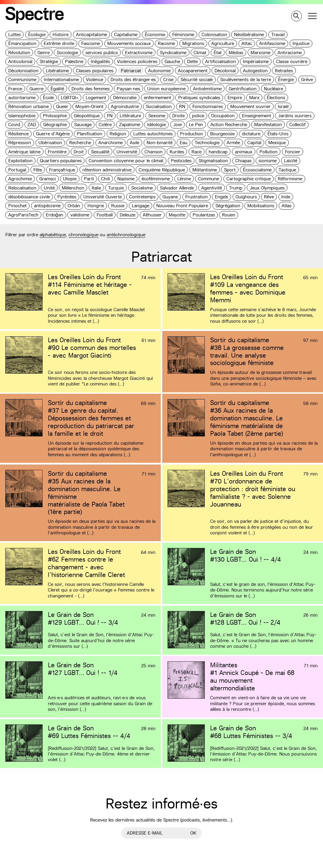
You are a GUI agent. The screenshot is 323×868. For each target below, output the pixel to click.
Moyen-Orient (89, 106)
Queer (62, 106)
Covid (14, 124)
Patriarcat (131, 71)
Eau (184, 143)
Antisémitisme (207, 89)
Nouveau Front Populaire (182, 206)
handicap (218, 152)
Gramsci (48, 179)
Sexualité (100, 152)
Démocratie (125, 98)
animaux (244, 152)
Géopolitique (87, 116)
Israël (283, 106)
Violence (95, 79)
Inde (286, 197)
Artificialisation (220, 61)
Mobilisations (261, 206)
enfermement (158, 98)
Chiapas (243, 161)
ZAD (32, 124)
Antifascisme (272, 43)
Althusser (152, 215)
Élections (276, 98)
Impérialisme (256, 61)
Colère (105, 124)
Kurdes (177, 152)
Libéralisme (57, 71)
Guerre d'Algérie (53, 134)
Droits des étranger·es (133, 79)
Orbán (74, 206)
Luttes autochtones (153, 134)
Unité (49, 188)
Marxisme (260, 53)
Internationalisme (61, 79)
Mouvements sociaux (129, 43)
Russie (118, 206)
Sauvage (83, 124)
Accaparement (193, 71)
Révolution (19, 53)
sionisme (268, 161)
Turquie (116, 188)
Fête (38, 170)
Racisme (166, 43)
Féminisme (183, 34)
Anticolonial (20, 61)
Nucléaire (274, 89)
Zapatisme (130, 124)
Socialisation (159, 106)
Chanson (154, 152)
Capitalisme (126, 34)
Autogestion (255, 71)
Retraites (284, 71)
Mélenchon (73, 188)
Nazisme (126, 179)
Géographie (55, 124)
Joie (177, 124)
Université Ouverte (103, 197)
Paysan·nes (128, 89)
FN (110, 116)
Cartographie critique (249, 179)
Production (191, 134)
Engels (221, 197)
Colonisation (214, 34)
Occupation (223, 116)
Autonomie (159, 71)
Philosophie (55, 116)
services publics (102, 53)
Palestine (74, 61)
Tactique (287, 170)
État (218, 53)
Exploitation (20, 161)
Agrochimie (20, 179)
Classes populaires (95, 71)
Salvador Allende (177, 188)
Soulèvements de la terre (246, 79)
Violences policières (137, 61)
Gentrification (243, 89)
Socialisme (142, 188)
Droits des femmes (91, 89)
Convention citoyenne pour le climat (126, 161)
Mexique (277, 143)
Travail (278, 34)
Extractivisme (139, 53)
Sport (230, 170)
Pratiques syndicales (199, 98)
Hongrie (96, 206)
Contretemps (142, 197)
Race (197, 152)
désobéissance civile (29, 197)
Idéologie (156, 124)
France (15, 89)
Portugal (17, 170)
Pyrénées (67, 197)
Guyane (170, 197)
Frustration (197, 197)
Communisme (22, 79)
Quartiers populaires (61, 161)
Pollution (268, 152)
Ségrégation (228, 206)
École (48, 98)
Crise (168, 79)
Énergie (286, 79)
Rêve (269, 197)
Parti (89, 179)
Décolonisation (23, 71)
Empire (235, 98)
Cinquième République (162, 170)
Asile (134, 143)
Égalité (57, 89)
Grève (307, 79)
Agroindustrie (125, 106)
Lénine (184, 179)
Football (105, 215)
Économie (155, 34)
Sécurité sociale (197, 79)
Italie (96, 188)
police (198, 116)
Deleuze (128, 215)
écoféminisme (156, 179)
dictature (251, 134)
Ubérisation (50, 143)
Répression (20, 143)
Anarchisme (111, 143)
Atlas (287, 206)
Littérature (130, 116)
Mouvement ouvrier (250, 106)
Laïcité (291, 161)
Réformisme (290, 179)
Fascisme (91, 43)
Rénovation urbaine (29, 106)
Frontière (57, 152)
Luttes (14, 34)
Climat (200, 53)
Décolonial (225, 71)
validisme (80, 215)
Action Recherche (229, 124)
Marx (254, 98)
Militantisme (205, 170)
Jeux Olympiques (267, 188)
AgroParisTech (23, 215)
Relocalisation (22, 188)
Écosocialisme (257, 170)
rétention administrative (107, 170)
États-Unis (278, 134)
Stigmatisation (213, 161)
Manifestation (268, 124)
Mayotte (177, 215)
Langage (141, 206)
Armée (233, 143)
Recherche (80, 143)
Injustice (301, 43)
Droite (178, 116)
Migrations (193, 43)
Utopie (70, 179)
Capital (254, 143)
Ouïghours (246, 197)
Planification (90, 134)
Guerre (36, 89)
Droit (79, 152)
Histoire (61, 34)
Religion (118, 134)
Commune (208, 179)
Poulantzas (204, 215)
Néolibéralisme (249, 34)
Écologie (37, 34)
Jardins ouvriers (295, 116)
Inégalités (100, 61)
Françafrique (62, 170)
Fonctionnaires (208, 106)
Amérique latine (24, 152)
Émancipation (22, 43)
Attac (247, 43)
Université (127, 152)
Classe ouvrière (292, 61)
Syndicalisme (173, 53)
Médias (236, 53)
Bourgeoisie (222, 134)
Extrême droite (59, 43)
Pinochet (17, 206)
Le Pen (196, 124)
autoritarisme (22, 98)
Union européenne (166, 89)
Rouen (229, 215)
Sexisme (157, 116)
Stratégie (49, 61)
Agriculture (223, 43)
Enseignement (257, 116)
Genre (44, 53)
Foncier (293, 152)
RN (182, 106)
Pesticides (181, 161)
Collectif (297, 124)
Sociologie (67, 53)
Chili (105, 179)
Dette (192, 61)
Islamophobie (22, 116)
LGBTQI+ (70, 98)
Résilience (18, 134)
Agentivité (212, 188)
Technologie (207, 143)
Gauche (172, 61)
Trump (236, 188)
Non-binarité (160, 143)
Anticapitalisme (91, 34)
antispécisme (47, 206)
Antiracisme (290, 53)
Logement (96, 98)
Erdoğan (55, 215)
